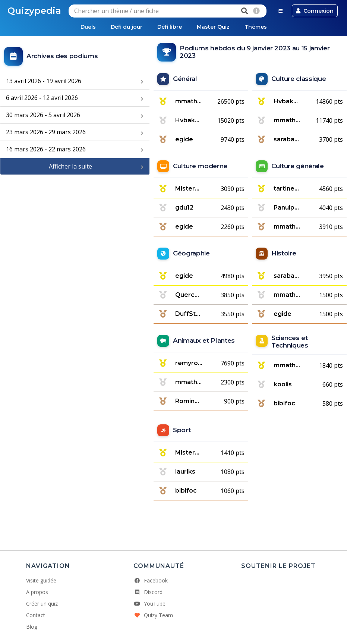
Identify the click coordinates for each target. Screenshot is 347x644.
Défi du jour (127, 27)
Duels (88, 27)
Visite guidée (41, 580)
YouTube (149, 604)
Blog (32, 627)
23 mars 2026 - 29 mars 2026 (46, 132)
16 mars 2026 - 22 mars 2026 (46, 149)
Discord (148, 592)
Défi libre (170, 27)
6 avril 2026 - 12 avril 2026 (42, 98)
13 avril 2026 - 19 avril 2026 (44, 81)
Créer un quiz (42, 604)
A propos (37, 592)
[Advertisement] (75, 226)
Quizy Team (153, 615)
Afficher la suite (70, 166)
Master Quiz (213, 27)
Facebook (151, 580)
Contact (36, 615)
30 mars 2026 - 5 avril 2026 (43, 115)
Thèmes (256, 27)
